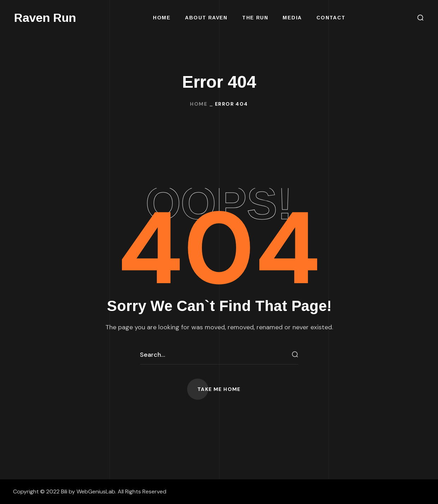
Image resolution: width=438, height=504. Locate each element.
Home (199, 104)
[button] (420, 18)
